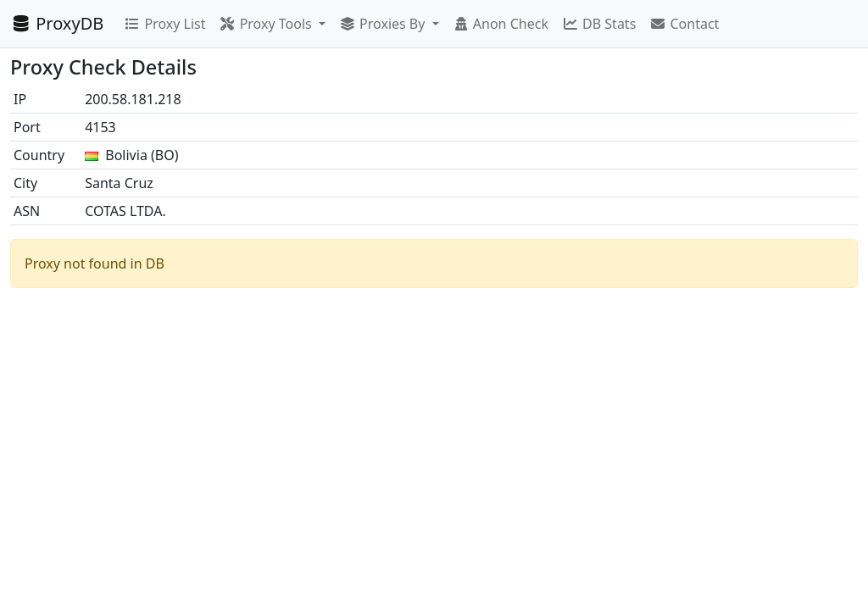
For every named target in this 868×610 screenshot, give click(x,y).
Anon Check (501, 24)
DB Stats (599, 24)
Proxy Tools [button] (267, 24)
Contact (684, 24)
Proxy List (164, 24)
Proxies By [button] (384, 24)
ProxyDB (57, 23)
